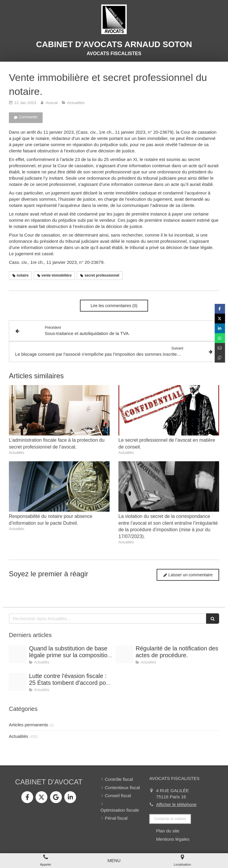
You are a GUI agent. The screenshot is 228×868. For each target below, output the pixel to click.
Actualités (19, 736)
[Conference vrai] (124, 654)
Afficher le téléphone (176, 804)
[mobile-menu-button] (114, 860)
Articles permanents (29, 725)
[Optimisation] (18, 682)
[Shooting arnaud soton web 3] (18, 654)
